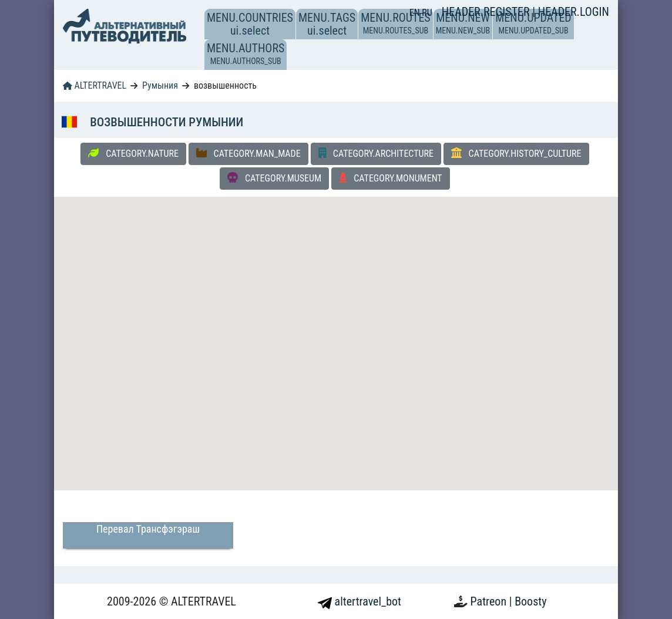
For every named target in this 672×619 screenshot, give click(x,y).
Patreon (490, 601)
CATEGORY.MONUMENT (391, 178)
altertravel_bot (359, 601)
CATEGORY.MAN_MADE (248, 153)
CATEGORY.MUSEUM (274, 178)
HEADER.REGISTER (487, 12)
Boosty (530, 601)
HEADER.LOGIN (574, 12)
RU (427, 13)
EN (416, 13)
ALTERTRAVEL (95, 85)
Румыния (160, 85)
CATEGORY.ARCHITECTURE (376, 153)
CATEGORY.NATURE (133, 153)
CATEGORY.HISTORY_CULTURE (516, 153)
